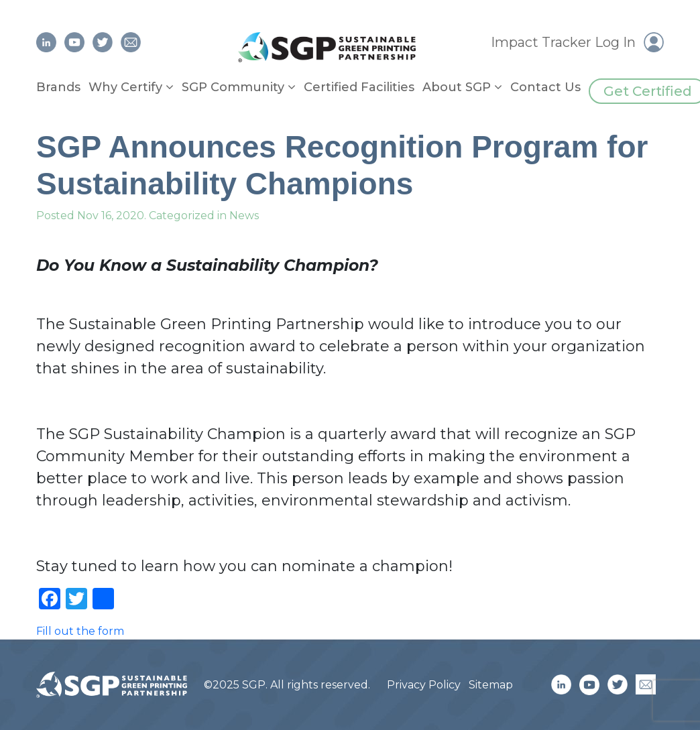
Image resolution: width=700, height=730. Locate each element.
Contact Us (545, 87)
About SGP (457, 87)
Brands (58, 87)
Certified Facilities (359, 87)
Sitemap (491, 685)
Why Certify (125, 87)
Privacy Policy (424, 685)
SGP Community (233, 87)
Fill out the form (80, 631)
